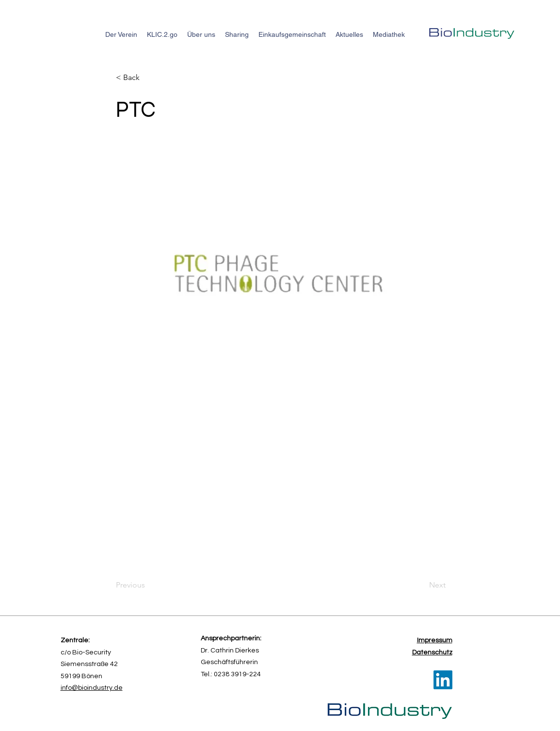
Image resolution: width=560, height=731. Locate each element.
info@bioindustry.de (92, 688)
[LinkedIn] (443, 680)
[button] (148, 78)
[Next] (421, 585)
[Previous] (148, 585)
